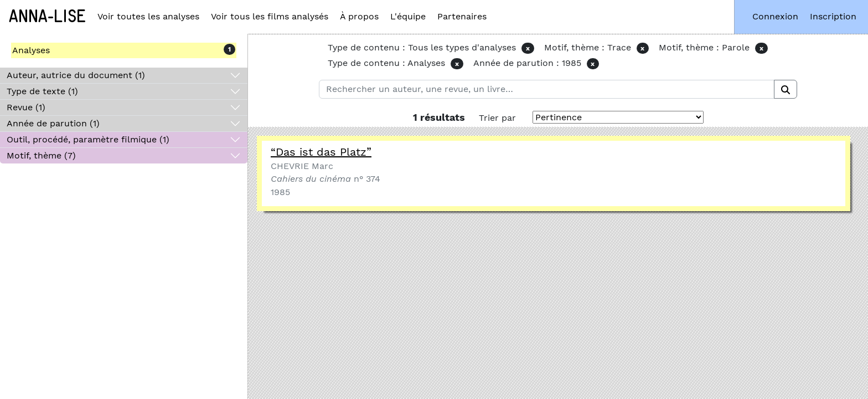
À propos (359, 16)
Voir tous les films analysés (270, 16)
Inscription (833, 16)
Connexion (775, 16)
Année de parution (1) (53, 123)
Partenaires (462, 16)
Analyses (31, 50)
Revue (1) (26, 107)
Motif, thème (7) (41, 155)
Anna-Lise (47, 17)
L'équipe (408, 16)
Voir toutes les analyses (148, 16)
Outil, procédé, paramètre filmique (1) (88, 139)
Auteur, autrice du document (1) (76, 75)
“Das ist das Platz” (321, 152)
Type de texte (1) (42, 91)
